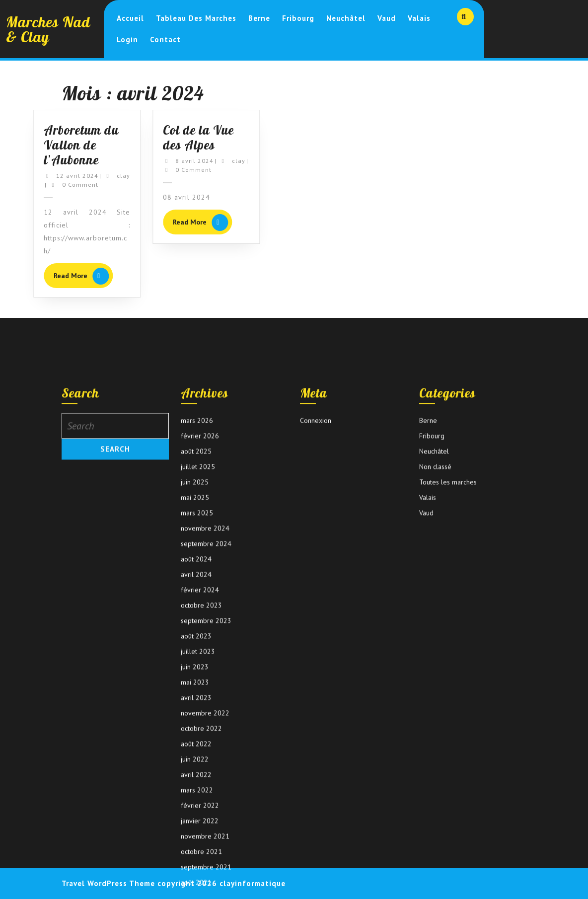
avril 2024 (196, 727)
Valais (419, 18)
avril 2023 (196, 850)
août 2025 (196, 604)
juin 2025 (195, 635)
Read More (68, 277)
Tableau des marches (196, 18)
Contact (165, 39)
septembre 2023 (206, 773)
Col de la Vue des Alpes (183, 137)
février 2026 (200, 589)
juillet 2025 (198, 619)
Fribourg (298, 18)
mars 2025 (197, 666)
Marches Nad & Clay (48, 29)
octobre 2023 (201, 758)
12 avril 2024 (62, 176)
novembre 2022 (205, 866)
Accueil (130, 18)
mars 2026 (197, 573)
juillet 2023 (198, 804)
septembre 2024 (206, 696)
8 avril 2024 (179, 161)
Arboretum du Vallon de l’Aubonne (66, 145)
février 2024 (200, 743)
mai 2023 (195, 835)
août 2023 (196, 789)
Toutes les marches (448, 635)
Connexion (316, 573)
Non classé (435, 619)
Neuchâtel (346, 18)
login (127, 39)
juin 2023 (195, 820)
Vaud (387, 18)
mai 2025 (195, 650)
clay (108, 176)
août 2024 (196, 712)
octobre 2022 (201, 881)
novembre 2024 (205, 681)
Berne (259, 18)
